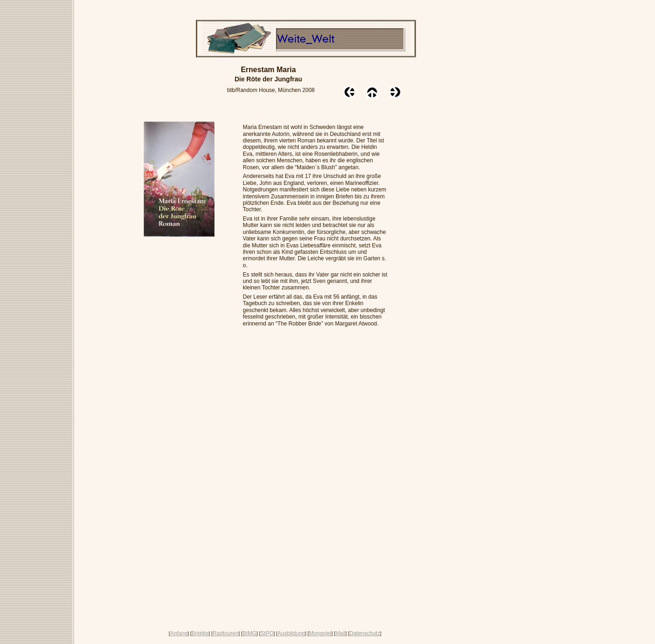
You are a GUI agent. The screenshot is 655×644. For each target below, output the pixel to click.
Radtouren (226, 633)
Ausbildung (291, 633)
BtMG (249, 633)
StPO (267, 633)
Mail (340, 633)
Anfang (179, 633)
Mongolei (320, 633)
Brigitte (200, 633)
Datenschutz (364, 633)
